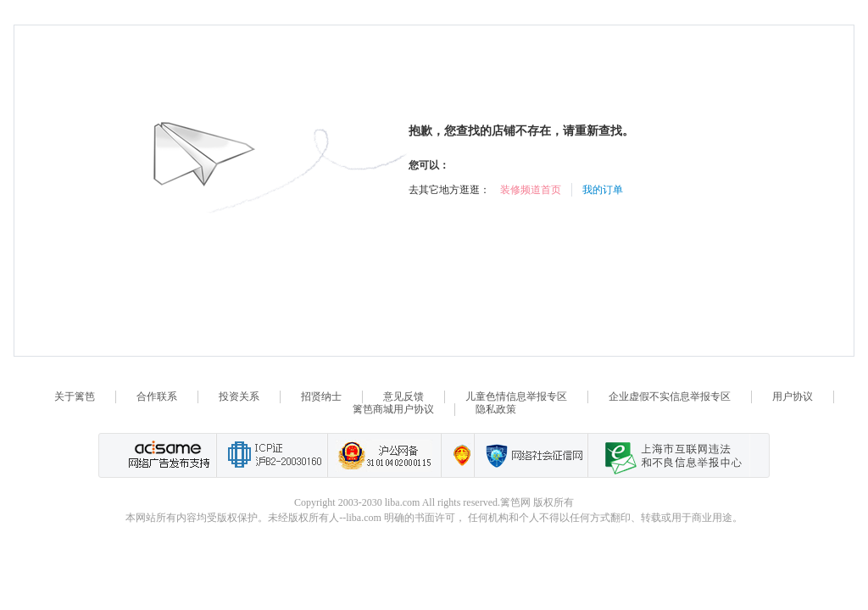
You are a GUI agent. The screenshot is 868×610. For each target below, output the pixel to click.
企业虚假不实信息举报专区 (670, 396)
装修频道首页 (531, 190)
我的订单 (603, 190)
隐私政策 (496, 409)
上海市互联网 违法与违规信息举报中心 (669, 455)
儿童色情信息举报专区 (516, 396)
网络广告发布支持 (167, 455)
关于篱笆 (75, 396)
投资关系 (239, 396)
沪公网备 (384, 455)
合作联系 (157, 396)
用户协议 (793, 396)
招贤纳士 (321, 396)
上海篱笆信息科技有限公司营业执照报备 (457, 455)
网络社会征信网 (531, 455)
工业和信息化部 (272, 455)
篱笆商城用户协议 (393, 409)
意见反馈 (403, 396)
